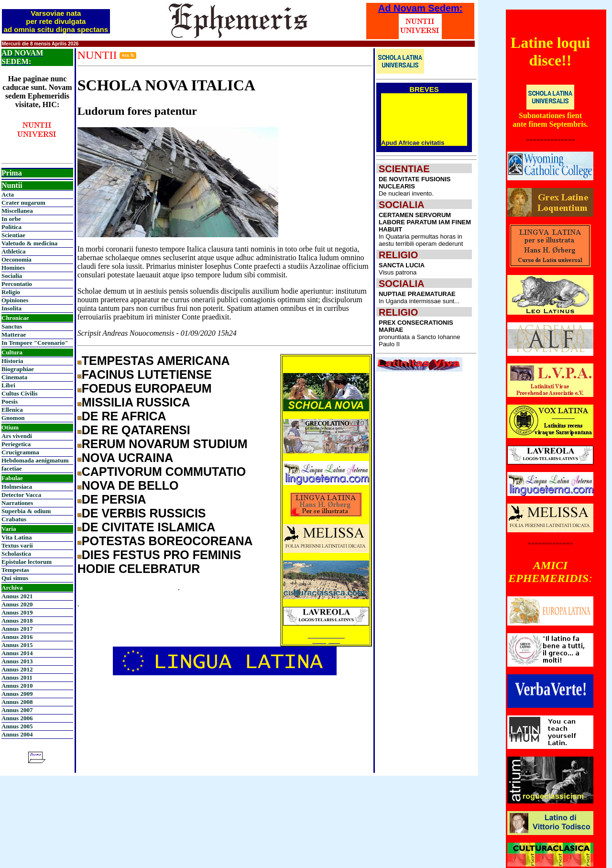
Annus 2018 (17, 621)
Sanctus (12, 326)
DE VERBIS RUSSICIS (144, 513)
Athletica (14, 251)
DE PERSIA (114, 499)
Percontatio (17, 284)
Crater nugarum (23, 203)
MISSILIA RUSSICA (136, 402)
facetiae (12, 468)
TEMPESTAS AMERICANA (156, 361)
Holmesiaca (17, 487)
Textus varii (17, 545)
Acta (8, 194)
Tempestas (15, 570)
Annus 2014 (17, 653)
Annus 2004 (17, 734)
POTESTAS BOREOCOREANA (167, 541)
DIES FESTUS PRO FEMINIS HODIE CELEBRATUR (159, 562)
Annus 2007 (17, 710)
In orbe (11, 219)
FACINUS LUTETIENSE (147, 374)
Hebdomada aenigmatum (35, 460)
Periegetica (16, 444)
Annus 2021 (17, 596)
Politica (11, 227)
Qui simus (15, 578)
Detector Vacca (21, 495)
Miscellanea (17, 211)
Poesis (10, 401)
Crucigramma (20, 452)
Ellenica (12, 410)
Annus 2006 (17, 718)
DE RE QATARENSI (136, 430)
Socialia (12, 276)
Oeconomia (16, 259)
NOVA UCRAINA (128, 458)
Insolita (11, 308)
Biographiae (18, 369)
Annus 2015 (17, 645)
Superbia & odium (26, 511)
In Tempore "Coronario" (35, 343)
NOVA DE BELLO (130, 485)
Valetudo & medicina (29, 243)
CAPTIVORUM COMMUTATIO (164, 472)
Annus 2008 (17, 702)
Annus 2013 (17, 661)
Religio (11, 292)
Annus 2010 (17, 686)
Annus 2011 (17, 677)
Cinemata (14, 377)
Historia (12, 361)
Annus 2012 (17, 669)
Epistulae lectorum (27, 562)
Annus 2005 (17, 726)
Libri (8, 385)
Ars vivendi (17, 436)
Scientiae (13, 235)
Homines (13, 268)
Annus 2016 (17, 637)
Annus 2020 (17, 604)
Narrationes (17, 503)
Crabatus (14, 519)
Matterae (14, 335)
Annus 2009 (17, 694)
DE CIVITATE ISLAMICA (149, 527)
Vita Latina (16, 537)
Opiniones (15, 300)
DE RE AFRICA (124, 416)
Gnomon (13, 418)
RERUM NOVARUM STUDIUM (165, 444)
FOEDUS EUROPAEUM (147, 388)
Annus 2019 (17, 612)
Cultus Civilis (20, 393)
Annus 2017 (17, 629)
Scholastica (16, 554)
